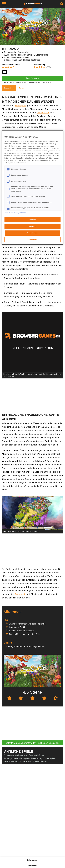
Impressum (32, 865)
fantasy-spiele (35, 83)
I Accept (32, 226)
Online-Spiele (25, 761)
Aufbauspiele (21, 755)
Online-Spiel (43, 113)
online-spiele (22, 83)
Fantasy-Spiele (11, 758)
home (4, 83)
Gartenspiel (21, 594)
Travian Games (40, 761)
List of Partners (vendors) (16, 213)
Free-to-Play (37, 758)
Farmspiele (20, 106)
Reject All (32, 220)
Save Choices (32, 233)
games (11, 83)
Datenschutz (32, 860)
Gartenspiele (50, 758)
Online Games (11, 761)
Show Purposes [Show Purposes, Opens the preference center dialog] (32, 240)
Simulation (9, 755)
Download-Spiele (36, 755)
